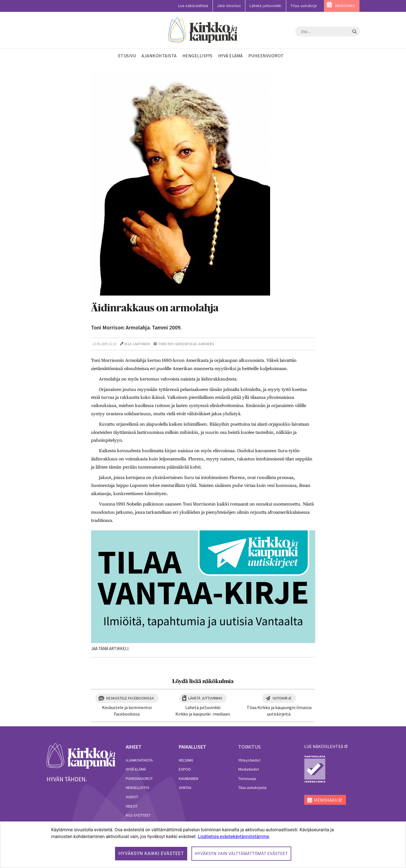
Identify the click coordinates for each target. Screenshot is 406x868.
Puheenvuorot (139, 779)
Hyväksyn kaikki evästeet (151, 853)
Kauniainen (188, 779)
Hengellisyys (138, 788)
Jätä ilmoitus (229, 6)
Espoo (185, 769)
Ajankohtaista (139, 760)
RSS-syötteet (138, 815)
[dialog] (203, 845)
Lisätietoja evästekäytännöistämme (233, 837)
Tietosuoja (247, 779)
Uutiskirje (282, 698)
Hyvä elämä (136, 769)
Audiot (132, 797)
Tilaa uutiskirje (304, 6)
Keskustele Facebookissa (130, 698)
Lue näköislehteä (193, 6)
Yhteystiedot (249, 760)
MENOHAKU (345, 6)
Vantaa (185, 788)
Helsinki (186, 760)
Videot (132, 806)
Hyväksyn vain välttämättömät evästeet (241, 854)
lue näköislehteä (324, 746)
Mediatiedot (249, 769)
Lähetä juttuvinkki (266, 6)
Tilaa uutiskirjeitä (252, 788)
